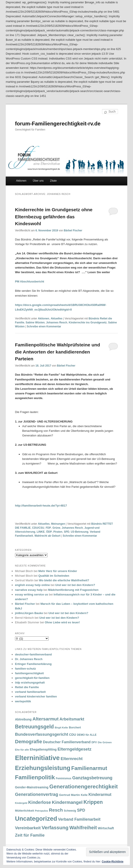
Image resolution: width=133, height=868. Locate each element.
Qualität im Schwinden (54, 576)
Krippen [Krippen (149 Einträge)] (93, 802)
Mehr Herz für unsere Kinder (58, 571)
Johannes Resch (57, 323)
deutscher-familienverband (33, 654)
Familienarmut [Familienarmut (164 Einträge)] (89, 768)
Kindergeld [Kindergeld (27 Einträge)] (21, 803)
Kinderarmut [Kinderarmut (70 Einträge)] (100, 795)
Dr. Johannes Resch (29, 659)
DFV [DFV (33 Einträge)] (94, 742)
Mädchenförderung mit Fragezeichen (73, 590)
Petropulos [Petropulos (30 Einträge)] (41, 811)
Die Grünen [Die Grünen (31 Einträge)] (105, 742)
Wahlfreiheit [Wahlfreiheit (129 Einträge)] (83, 828)
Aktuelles (57, 319)
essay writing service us (32, 594)
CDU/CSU (38, 528)
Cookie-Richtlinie (113, 862)
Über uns (38, 181)
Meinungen (58, 524)
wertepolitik (23, 701)
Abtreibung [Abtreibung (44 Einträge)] (23, 719)
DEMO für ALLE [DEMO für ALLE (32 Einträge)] (87, 735)
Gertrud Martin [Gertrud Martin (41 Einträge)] (69, 795)
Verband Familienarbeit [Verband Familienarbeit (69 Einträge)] (79, 819)
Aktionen (21, 181)
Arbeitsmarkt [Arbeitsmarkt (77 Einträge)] (72, 719)
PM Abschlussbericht (30, 281)
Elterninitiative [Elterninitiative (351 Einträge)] (37, 758)
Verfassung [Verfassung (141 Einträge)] (55, 828)
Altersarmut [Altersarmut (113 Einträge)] (46, 719)
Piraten (58, 532)
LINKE (41, 532)
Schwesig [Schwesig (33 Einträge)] (70, 811)
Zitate (53, 181)
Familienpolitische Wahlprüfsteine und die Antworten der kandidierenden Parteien (58, 352)
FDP (48, 528)
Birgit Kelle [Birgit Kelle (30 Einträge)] (61, 728)
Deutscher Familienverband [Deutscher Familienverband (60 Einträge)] (67, 742)
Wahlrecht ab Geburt (48, 536)
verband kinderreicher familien (36, 696)
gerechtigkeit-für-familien (32, 678)
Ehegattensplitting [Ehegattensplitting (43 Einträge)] (43, 749)
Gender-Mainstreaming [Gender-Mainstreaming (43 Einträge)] (32, 787)
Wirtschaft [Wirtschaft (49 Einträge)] (106, 828)
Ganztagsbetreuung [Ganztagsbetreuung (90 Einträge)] (92, 778)
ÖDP (49, 532)
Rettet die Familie (27, 687)
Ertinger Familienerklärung (33, 664)
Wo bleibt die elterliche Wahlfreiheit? (64, 580)
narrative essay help (29, 590)
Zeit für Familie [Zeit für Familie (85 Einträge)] (30, 835)
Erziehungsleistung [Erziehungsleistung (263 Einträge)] (43, 768)
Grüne (56, 528)
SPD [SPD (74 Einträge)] (81, 810)
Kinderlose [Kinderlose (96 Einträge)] (40, 802)
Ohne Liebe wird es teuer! (62, 622)
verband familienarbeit (30, 692)
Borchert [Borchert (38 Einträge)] (75, 727)
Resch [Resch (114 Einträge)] (56, 810)
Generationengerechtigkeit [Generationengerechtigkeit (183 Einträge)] (84, 786)
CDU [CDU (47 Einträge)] (73, 735)
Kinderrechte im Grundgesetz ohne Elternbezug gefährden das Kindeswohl (54, 217)
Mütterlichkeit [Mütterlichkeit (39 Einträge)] (25, 811)
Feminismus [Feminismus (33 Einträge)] (64, 778)
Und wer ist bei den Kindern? (75, 585)
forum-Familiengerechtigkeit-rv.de (58, 124)
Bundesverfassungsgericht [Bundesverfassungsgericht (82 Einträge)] (42, 734)
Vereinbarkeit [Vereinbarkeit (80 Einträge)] (28, 828)
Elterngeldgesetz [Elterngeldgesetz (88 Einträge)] (74, 749)
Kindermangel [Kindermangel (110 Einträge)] (67, 802)
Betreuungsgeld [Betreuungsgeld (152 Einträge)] (34, 727)
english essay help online (33, 585)
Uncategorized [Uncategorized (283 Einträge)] (36, 819)
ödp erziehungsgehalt (30, 683)
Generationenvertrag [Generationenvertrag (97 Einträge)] (37, 794)
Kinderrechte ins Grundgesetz (88, 323)
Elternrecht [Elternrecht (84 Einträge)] (72, 759)
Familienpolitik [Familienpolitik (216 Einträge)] (35, 777)
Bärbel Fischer (73, 230)
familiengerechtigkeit (29, 673)
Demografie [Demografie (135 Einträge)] (29, 742)
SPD (66, 532)
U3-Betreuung (80, 532)
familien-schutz (26, 669)
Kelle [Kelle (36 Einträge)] (84, 795)
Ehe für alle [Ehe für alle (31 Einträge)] (22, 750)
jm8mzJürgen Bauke (29, 613)
